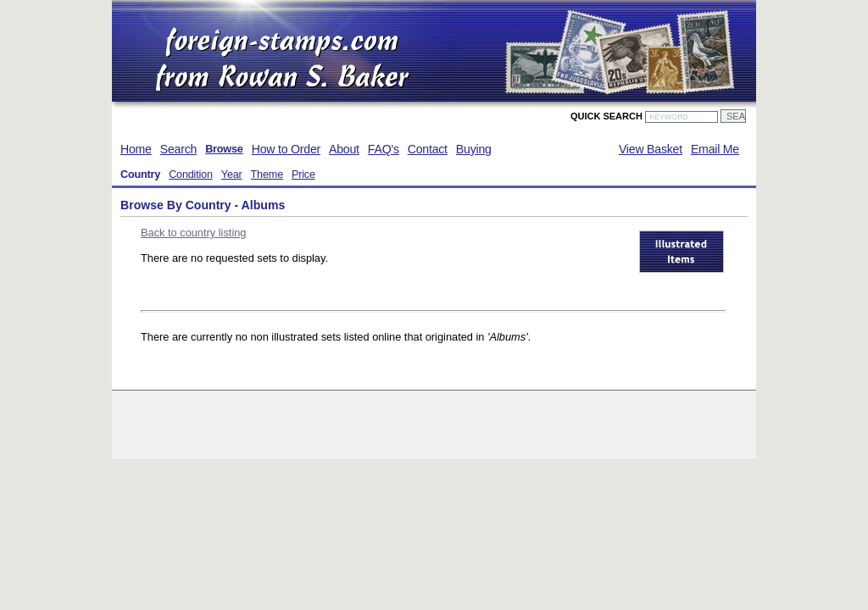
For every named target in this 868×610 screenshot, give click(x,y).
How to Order (286, 149)
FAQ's (384, 149)
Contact (428, 149)
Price (303, 175)
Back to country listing (193, 233)
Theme (267, 175)
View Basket (651, 149)
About (344, 149)
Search (178, 149)
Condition (191, 175)
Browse (224, 149)
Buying (474, 149)
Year (232, 175)
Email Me (715, 149)
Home (136, 149)
